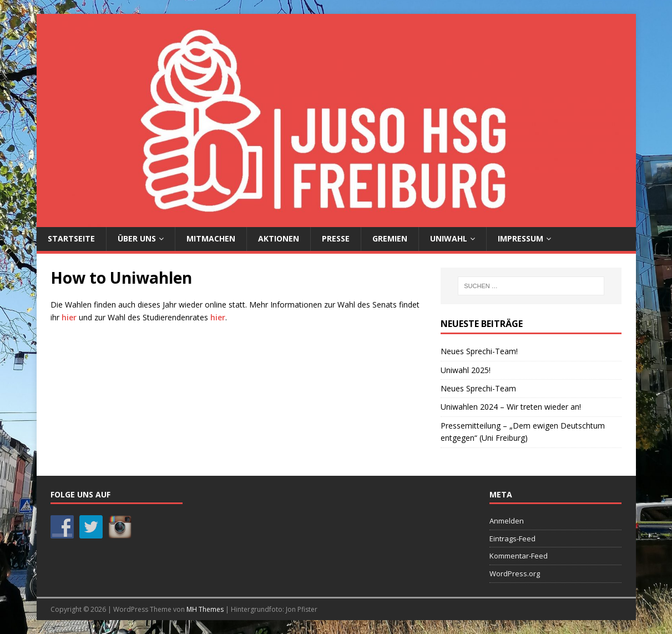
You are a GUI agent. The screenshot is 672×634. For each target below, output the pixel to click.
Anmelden (507, 521)
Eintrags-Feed (512, 539)
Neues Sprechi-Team (478, 388)
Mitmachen (211, 238)
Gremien (390, 238)
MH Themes (205, 609)
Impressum (521, 238)
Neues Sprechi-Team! (479, 351)
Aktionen (279, 238)
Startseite (71, 238)
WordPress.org (515, 573)
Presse (336, 238)
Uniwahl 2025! (466, 370)
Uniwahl (449, 238)
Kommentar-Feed (519, 556)
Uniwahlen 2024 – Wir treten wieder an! (511, 407)
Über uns (137, 238)
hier (69, 317)
